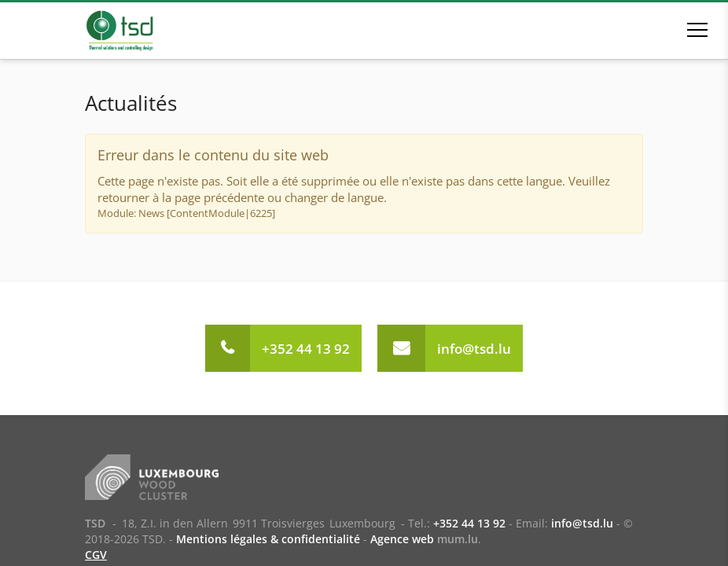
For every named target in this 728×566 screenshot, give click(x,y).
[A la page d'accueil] (142, 31)
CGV (96, 555)
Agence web (402, 539)
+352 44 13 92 (306, 349)
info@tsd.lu (474, 349)
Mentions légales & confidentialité (268, 539)
